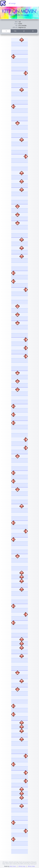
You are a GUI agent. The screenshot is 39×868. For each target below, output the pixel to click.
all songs (12, 3)
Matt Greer (13, 866)
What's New (31, 866)
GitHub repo (22, 866)
